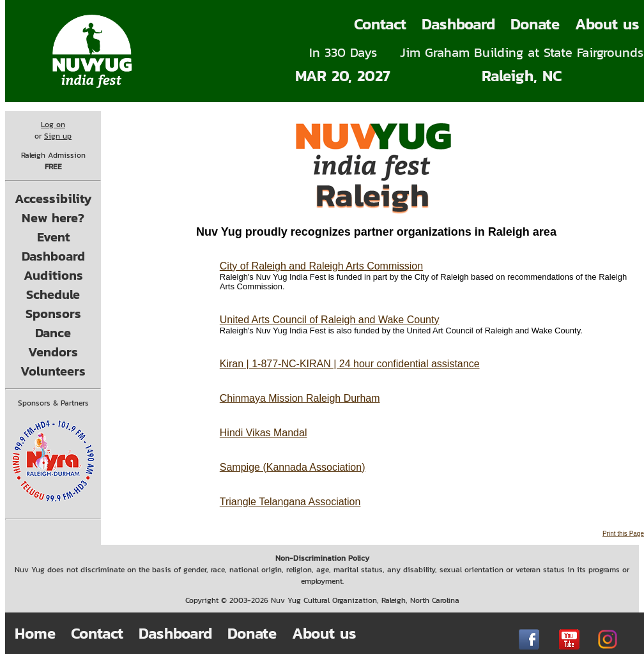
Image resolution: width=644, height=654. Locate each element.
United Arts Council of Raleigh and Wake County (330, 320)
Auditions (53, 275)
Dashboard (458, 24)
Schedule (53, 294)
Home (35, 633)
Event (53, 237)
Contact (380, 24)
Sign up (58, 136)
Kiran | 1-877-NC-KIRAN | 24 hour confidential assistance (350, 364)
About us (324, 633)
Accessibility (53, 199)
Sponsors (53, 314)
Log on (53, 125)
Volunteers (53, 371)
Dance (53, 333)
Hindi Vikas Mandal (264, 433)
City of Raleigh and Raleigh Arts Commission (321, 266)
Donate (535, 24)
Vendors (53, 352)
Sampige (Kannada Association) (293, 467)
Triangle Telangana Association (290, 502)
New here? (53, 218)
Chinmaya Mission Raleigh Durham (300, 398)
